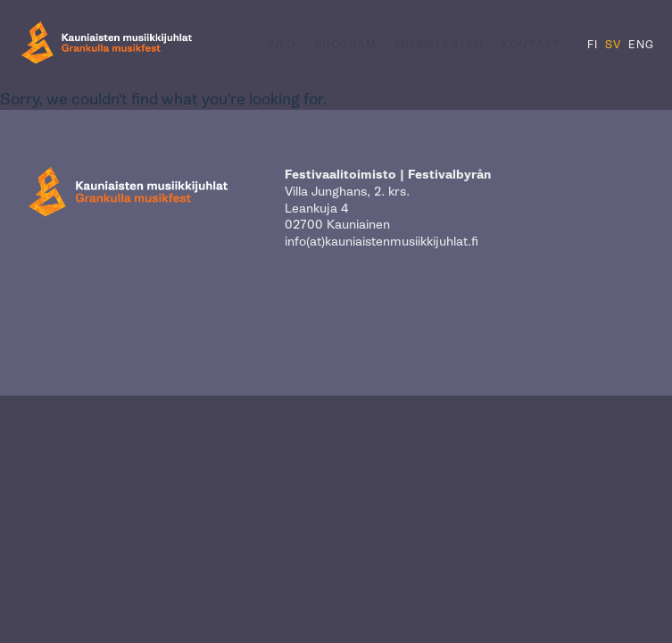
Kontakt (531, 45)
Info (282, 45)
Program (345, 45)
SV (613, 45)
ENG (641, 45)
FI (593, 45)
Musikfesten (439, 45)
